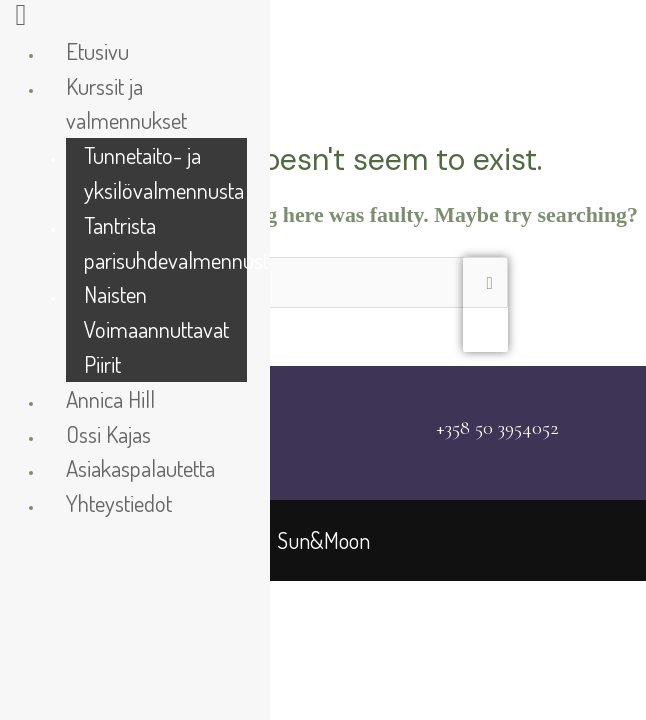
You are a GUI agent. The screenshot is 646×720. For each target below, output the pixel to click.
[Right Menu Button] (21, 20)
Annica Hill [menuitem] (110, 398)
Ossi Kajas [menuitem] (108, 433)
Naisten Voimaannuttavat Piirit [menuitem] (156, 328)
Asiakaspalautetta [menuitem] (140, 467)
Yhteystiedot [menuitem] (119, 502)
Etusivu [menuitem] (97, 50)
